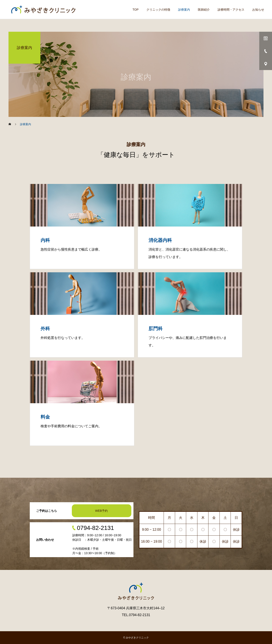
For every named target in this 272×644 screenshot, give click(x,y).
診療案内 (184, 10)
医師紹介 (204, 10)
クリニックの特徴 (158, 10)
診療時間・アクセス (231, 10)
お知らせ (258, 10)
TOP (135, 10)
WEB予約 (102, 511)
